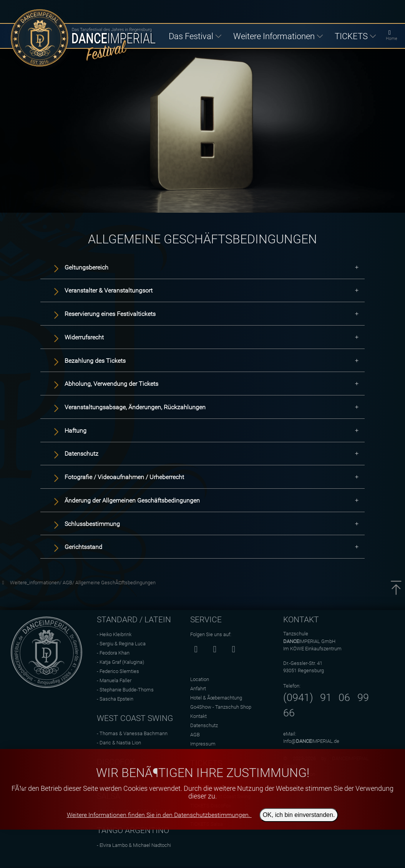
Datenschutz (204, 725)
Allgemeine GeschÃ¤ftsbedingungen (115, 583)
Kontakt (198, 716)
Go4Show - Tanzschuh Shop (221, 707)
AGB (195, 735)
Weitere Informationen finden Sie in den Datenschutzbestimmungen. (159, 815)
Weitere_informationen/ (36, 583)
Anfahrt (198, 689)
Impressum (203, 744)
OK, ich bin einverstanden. (299, 815)
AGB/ (69, 583)
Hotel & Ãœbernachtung (216, 698)
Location (200, 679)
